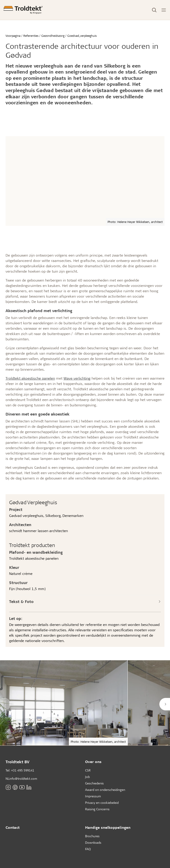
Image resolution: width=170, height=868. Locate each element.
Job (87, 777)
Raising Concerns (97, 809)
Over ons (93, 762)
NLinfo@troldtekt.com (21, 779)
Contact (13, 827)
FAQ (88, 849)
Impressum (93, 796)
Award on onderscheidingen (105, 790)
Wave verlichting (77, 378)
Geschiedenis (94, 783)
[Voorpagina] (23, 10)
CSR (88, 770)
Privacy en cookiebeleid (102, 803)
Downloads (93, 842)
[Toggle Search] (154, 10)
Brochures (92, 836)
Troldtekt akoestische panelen (30, 378)
